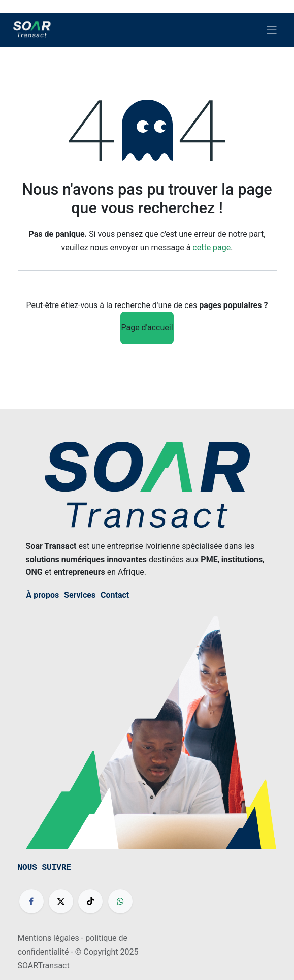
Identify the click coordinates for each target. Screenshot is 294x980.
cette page (211, 247)
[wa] (120, 901)
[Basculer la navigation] (272, 30)
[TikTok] (90, 901)
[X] (61, 901)
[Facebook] (31, 901)
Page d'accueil (147, 328)
